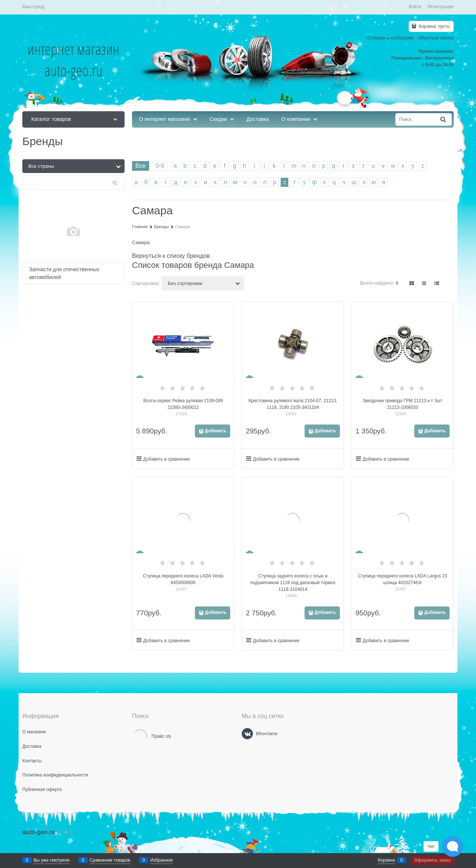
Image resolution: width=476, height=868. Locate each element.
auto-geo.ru (39, 832)
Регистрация (441, 7)
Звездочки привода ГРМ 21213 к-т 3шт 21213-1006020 (403, 404)
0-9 (160, 166)
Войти (415, 7)
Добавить (216, 431)
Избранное (162, 860)
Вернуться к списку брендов (171, 256)
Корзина (386, 860)
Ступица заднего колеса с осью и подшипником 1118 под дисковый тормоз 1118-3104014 (293, 583)
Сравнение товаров (110, 860)
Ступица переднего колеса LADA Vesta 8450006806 (183, 579)
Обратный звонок (436, 38)
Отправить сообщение (390, 38)
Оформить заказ (432, 860)
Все (141, 166)
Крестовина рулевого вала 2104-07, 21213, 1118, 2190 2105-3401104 (293, 404)
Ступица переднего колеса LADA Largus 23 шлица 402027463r (402, 579)
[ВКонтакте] (247, 734)
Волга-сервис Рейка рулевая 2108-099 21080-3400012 (183, 404)
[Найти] (444, 120)
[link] (412, 283)
